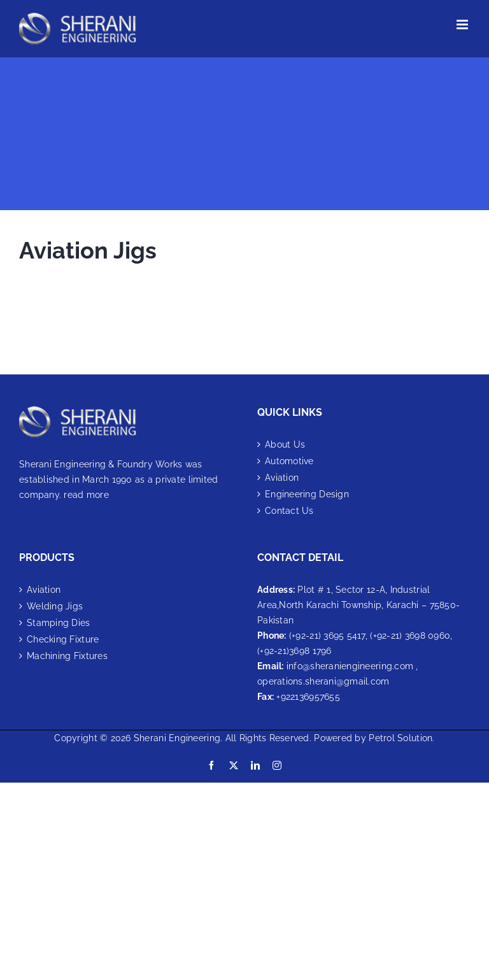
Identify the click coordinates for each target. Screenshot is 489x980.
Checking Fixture (63, 639)
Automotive (289, 461)
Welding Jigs (55, 606)
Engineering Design (307, 494)
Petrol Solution (400, 738)
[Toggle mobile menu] (463, 25)
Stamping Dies (59, 623)
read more (86, 495)
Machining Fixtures (67, 656)
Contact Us (289, 511)
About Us (285, 444)
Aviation (282, 478)
